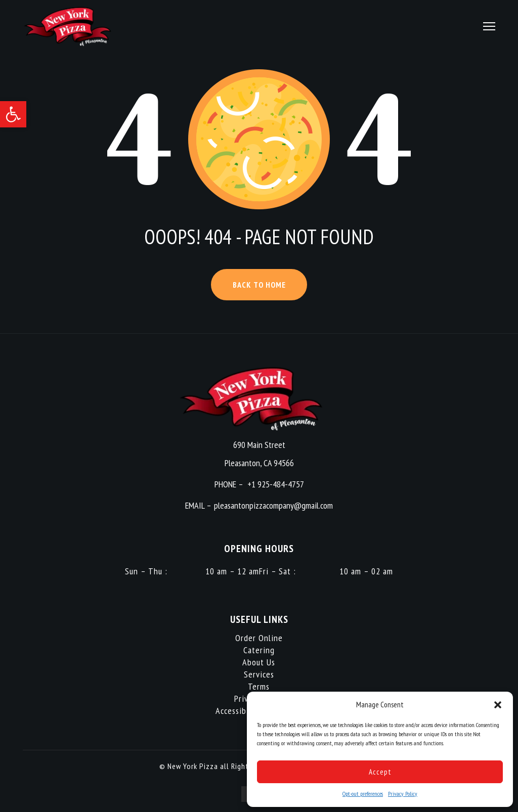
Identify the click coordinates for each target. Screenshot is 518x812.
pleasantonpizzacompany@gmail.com (273, 505)
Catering (259, 650)
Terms (259, 686)
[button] (13, 114)
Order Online (259, 638)
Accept (380, 772)
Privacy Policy (403, 794)
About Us (259, 662)
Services (259, 674)
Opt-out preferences (363, 794)
